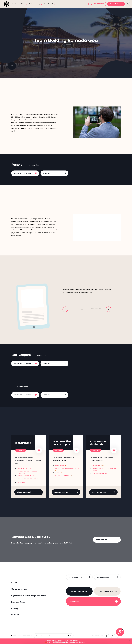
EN (15, 615)
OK (68, 636)
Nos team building (34, 4)
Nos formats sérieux (18, 4)
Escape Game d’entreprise (98, 443)
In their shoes (23, 443)
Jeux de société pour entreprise (62, 443)
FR (12, 615)
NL (18, 615)
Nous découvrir (48, 4)
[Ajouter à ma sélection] (39, 450)
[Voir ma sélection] (120, 632)
